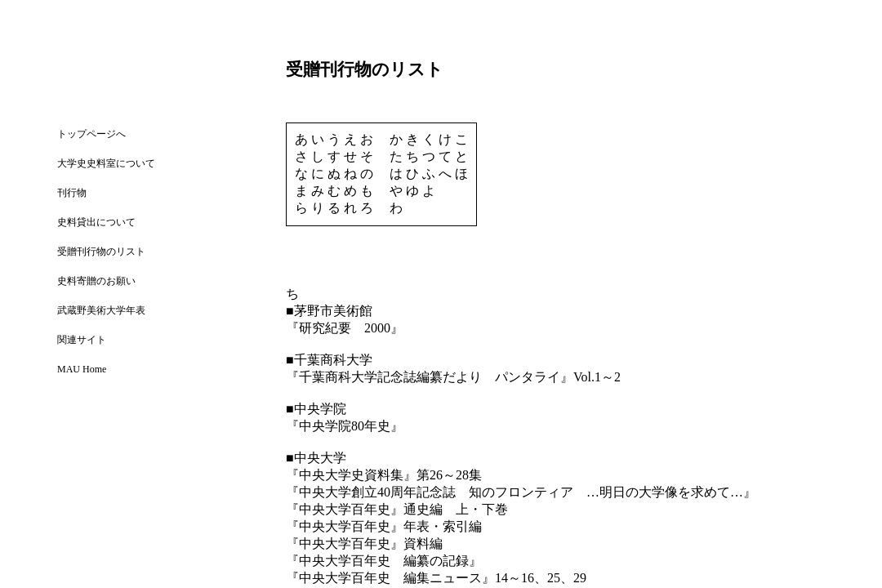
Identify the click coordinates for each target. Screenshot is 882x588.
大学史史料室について (106, 163)
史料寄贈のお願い (96, 281)
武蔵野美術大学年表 (101, 310)
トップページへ (91, 134)
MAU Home (82, 369)
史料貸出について (96, 222)
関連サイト (82, 340)
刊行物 (72, 193)
